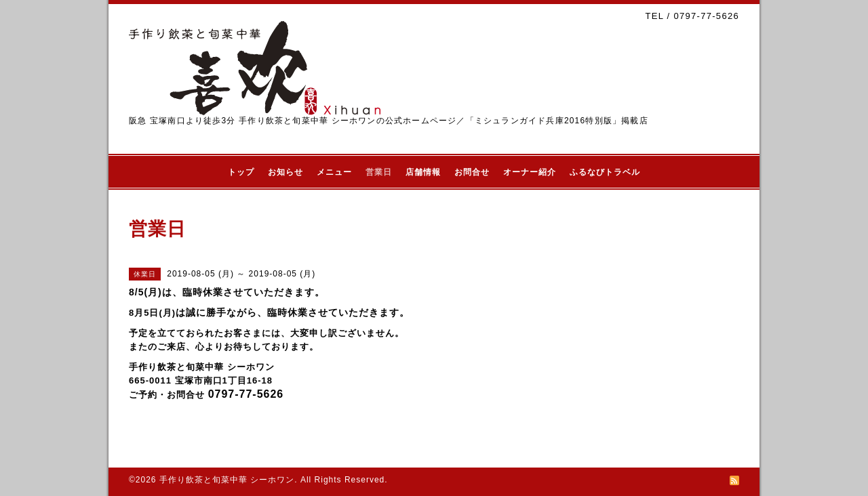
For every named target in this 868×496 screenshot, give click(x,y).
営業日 (379, 172)
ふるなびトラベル (605, 172)
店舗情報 (423, 172)
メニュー (334, 172)
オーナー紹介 (530, 172)
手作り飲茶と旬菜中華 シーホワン (227, 480)
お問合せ (472, 172)
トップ (241, 172)
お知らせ (285, 172)
